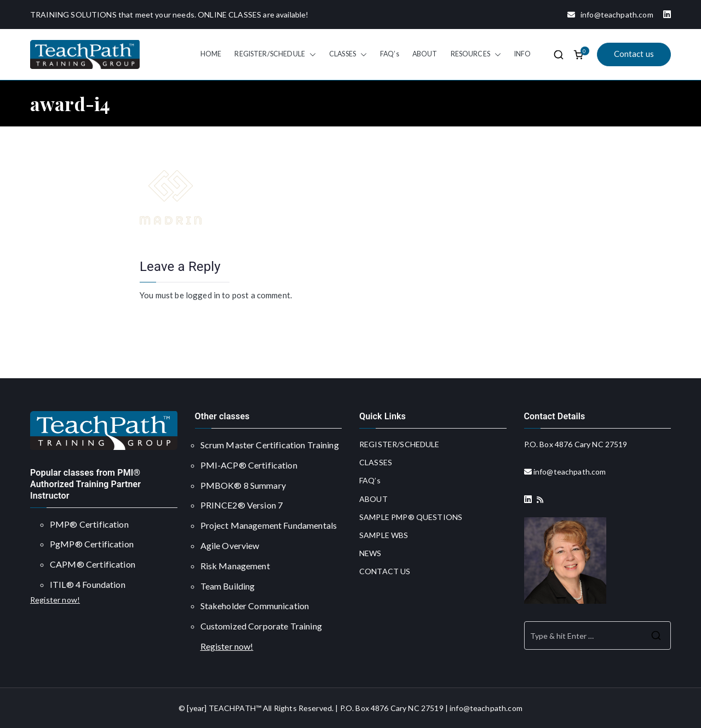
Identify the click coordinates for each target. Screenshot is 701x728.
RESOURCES (476, 54)
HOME (211, 54)
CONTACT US (385, 571)
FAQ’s (390, 54)
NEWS (370, 553)
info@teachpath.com (606, 15)
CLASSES (348, 54)
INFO (523, 54)
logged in (203, 295)
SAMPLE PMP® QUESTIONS (411, 517)
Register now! (55, 600)
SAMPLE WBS (384, 535)
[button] (311, 54)
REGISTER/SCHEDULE (275, 54)
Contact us (634, 54)
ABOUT (425, 54)
